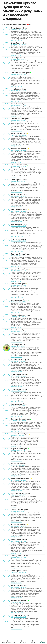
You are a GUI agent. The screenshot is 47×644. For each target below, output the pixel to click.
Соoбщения (22, 641)
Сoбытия (33, 641)
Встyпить (42, 641)
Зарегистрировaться (8, 641)
